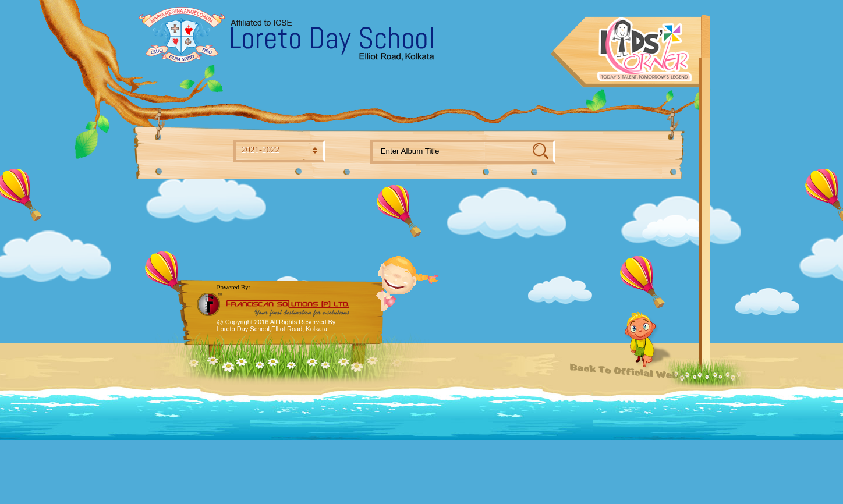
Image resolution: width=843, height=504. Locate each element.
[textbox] (452, 152)
